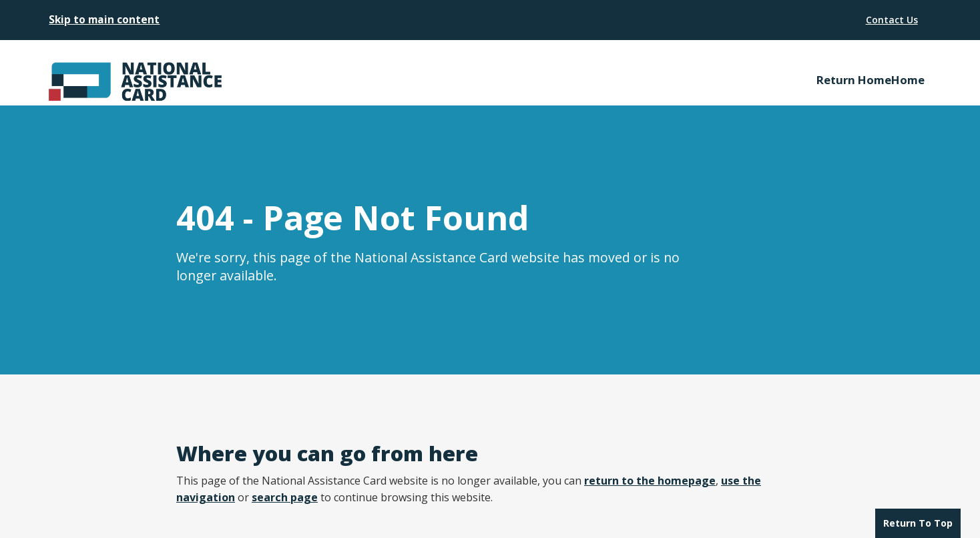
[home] (87, 73)
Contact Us (892, 20)
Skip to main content (104, 20)
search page (285, 497)
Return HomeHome (871, 80)
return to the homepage (650, 481)
